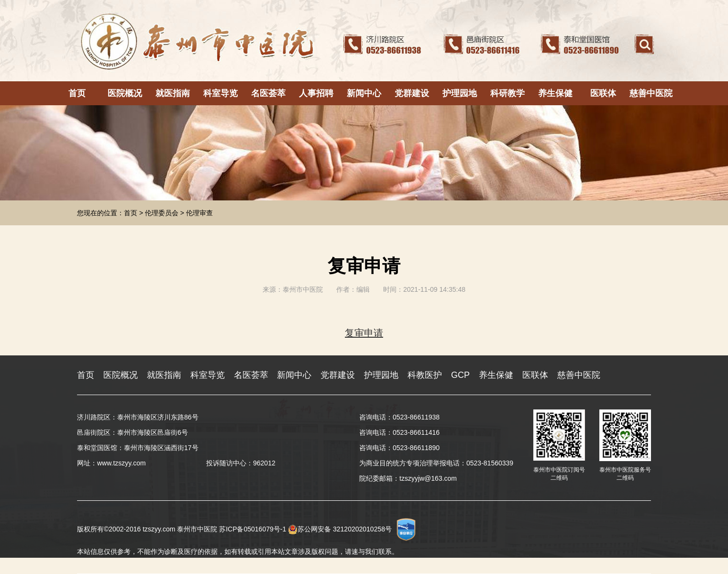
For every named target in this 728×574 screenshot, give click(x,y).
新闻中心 (364, 93)
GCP (460, 375)
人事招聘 (316, 93)
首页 (77, 93)
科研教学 (507, 93)
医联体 (603, 93)
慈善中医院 (651, 93)
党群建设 (412, 93)
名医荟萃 (268, 93)
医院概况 (125, 93)
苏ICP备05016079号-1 (253, 529)
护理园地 (460, 93)
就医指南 (173, 93)
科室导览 (221, 93)
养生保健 (555, 93)
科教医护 (425, 375)
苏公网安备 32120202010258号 (340, 529)
